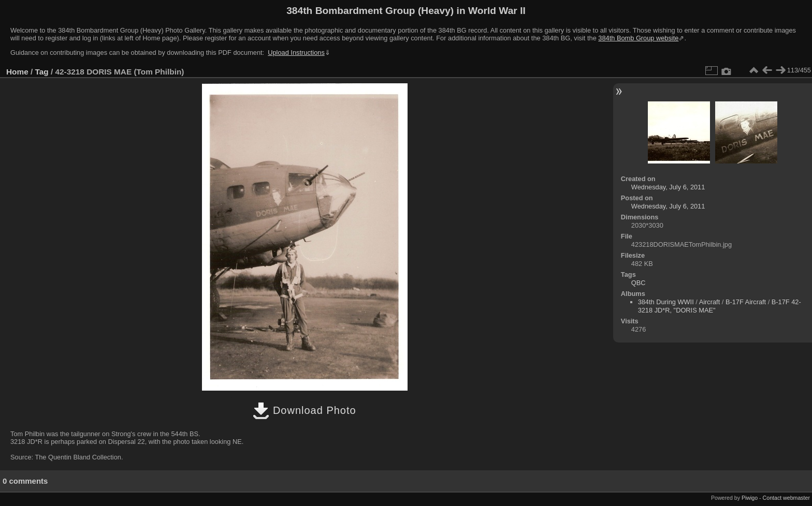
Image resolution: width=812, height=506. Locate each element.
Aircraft (710, 302)
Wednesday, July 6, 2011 (668, 187)
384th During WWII (666, 302)
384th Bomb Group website (638, 38)
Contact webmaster (786, 498)
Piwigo (750, 498)
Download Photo (304, 410)
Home (17, 72)
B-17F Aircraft (746, 302)
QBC (639, 283)
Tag (42, 72)
